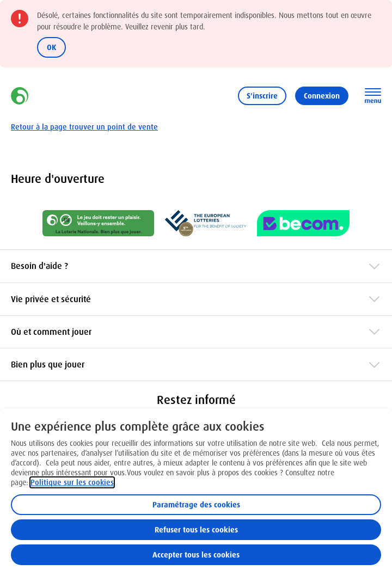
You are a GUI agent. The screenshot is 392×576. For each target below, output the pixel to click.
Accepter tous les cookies (196, 555)
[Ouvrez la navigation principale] (373, 96)
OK (51, 47)
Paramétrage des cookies (196, 505)
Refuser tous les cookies (196, 530)
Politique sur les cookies (72, 482)
